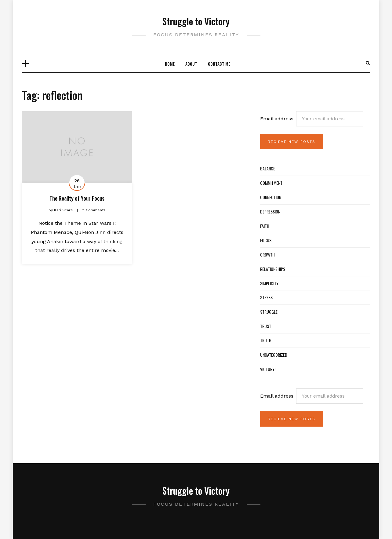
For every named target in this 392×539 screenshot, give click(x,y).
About (191, 64)
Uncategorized (274, 355)
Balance (268, 168)
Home (170, 64)
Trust (266, 326)
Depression (270, 211)
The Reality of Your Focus (77, 198)
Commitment (271, 183)
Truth (266, 340)
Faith (265, 226)
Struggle (269, 312)
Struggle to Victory (196, 21)
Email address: (312, 119)
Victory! (268, 369)
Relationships (273, 269)
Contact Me (219, 64)
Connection (271, 197)
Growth (267, 255)
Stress (266, 297)
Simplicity (269, 283)
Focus (266, 240)
